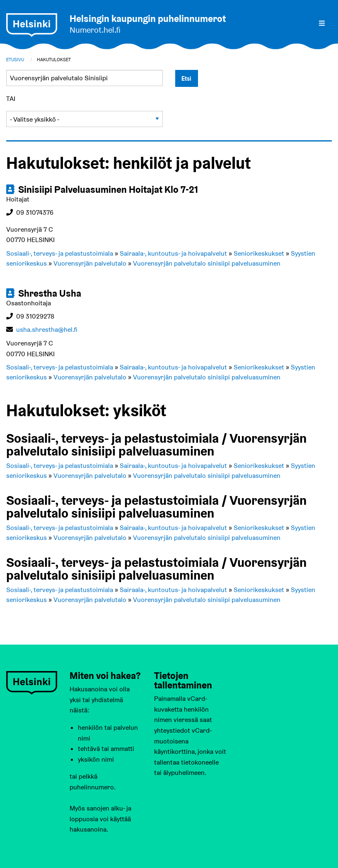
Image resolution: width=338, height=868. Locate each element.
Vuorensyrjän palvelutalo (90, 263)
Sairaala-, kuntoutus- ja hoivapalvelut (173, 253)
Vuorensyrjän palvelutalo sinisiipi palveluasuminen (207, 263)
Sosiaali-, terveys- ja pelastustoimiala (60, 253)
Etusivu (15, 60)
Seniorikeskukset (259, 253)
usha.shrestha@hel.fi (47, 330)
